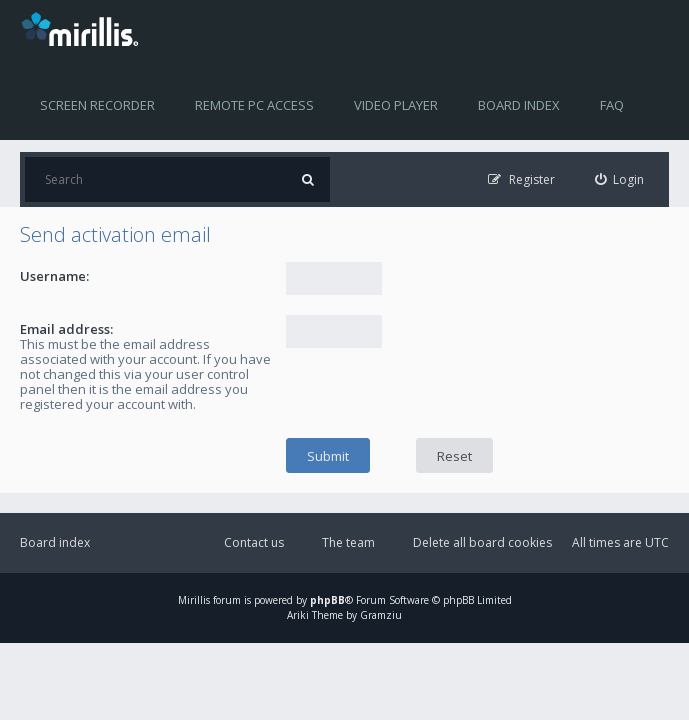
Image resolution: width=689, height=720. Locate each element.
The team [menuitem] (348, 542)
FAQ (612, 105)
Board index (519, 105)
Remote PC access (254, 105)
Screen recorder (97, 105)
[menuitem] (620, 179)
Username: (54, 276)
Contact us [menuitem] (254, 542)
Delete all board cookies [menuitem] (482, 542)
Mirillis (194, 600)
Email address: (66, 329)
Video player (396, 105)
